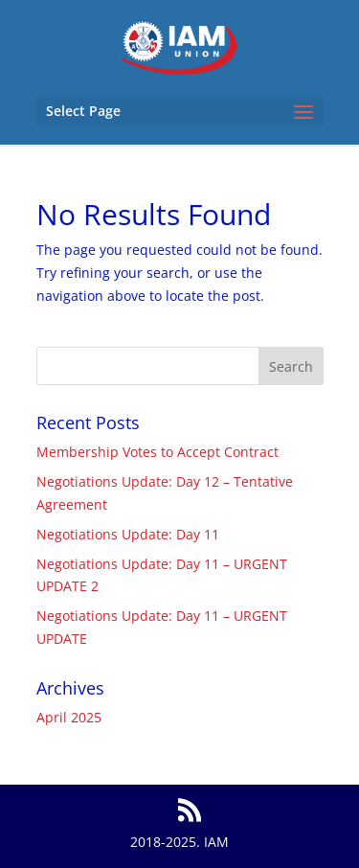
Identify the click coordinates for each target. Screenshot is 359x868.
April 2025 (69, 717)
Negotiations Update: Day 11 (128, 534)
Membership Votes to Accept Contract (157, 452)
